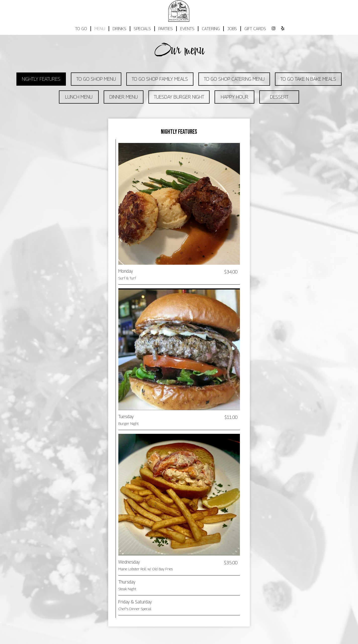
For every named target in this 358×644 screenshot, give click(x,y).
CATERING (211, 29)
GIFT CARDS (255, 29)
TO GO (81, 29)
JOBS (232, 29)
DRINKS (119, 29)
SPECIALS (142, 29)
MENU (100, 29)
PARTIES (166, 29)
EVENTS (187, 29)
